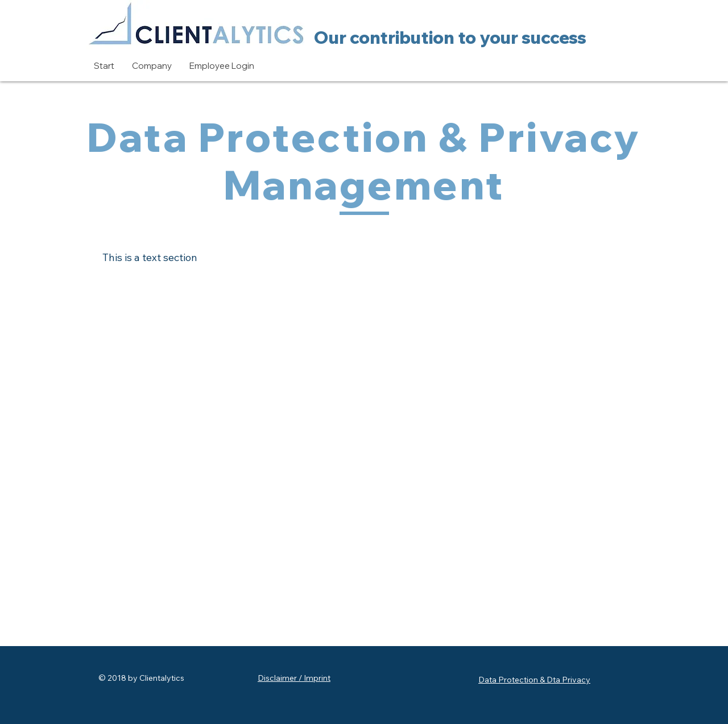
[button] (152, 66)
